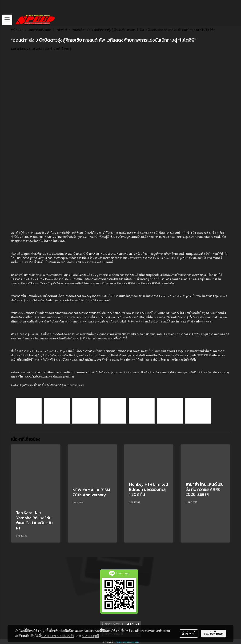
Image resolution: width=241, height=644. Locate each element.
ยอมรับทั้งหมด (213, 633)
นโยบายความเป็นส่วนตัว (58, 636)
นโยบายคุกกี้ (91, 636)
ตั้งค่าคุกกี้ (189, 633)
